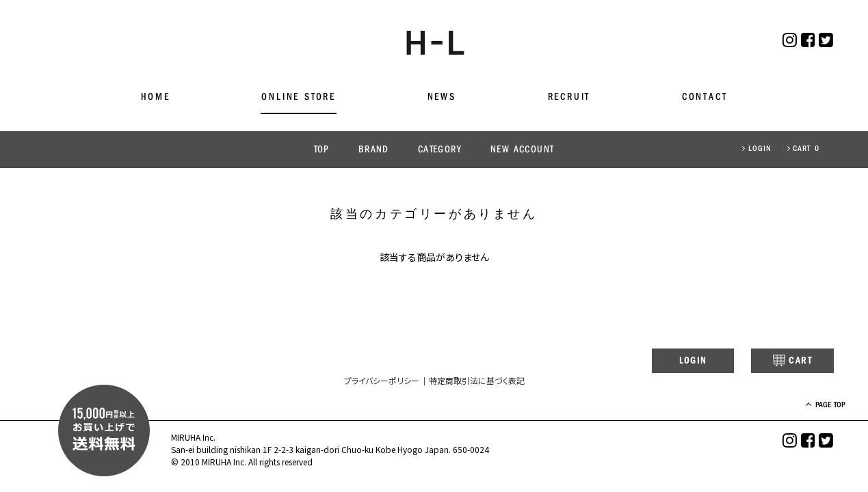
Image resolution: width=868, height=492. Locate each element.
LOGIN (757, 149)
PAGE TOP (813, 406)
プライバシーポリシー (382, 382)
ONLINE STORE (299, 97)
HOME (156, 97)
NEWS (442, 97)
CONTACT (705, 97)
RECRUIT (569, 97)
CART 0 (803, 149)
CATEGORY (440, 150)
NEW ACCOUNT (522, 150)
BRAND (374, 150)
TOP (322, 150)
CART (782, 361)
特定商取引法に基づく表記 (477, 382)
